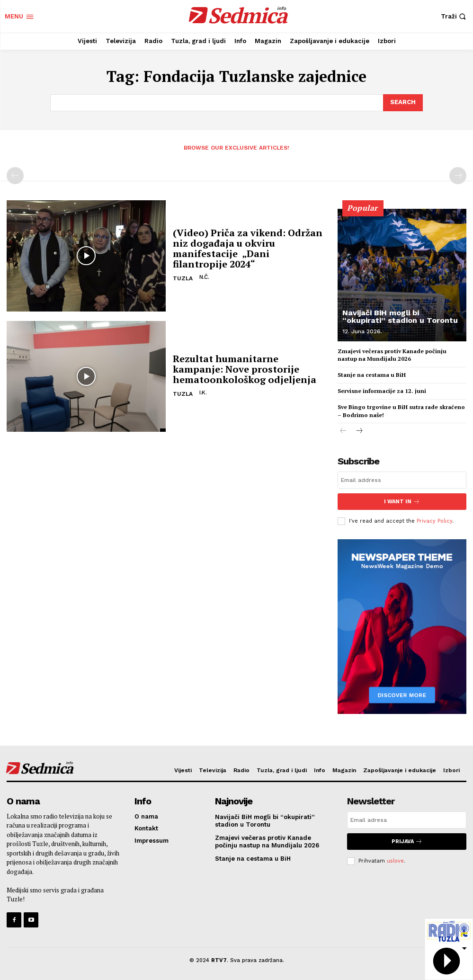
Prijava (407, 842)
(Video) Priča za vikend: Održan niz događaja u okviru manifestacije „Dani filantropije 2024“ (248, 248)
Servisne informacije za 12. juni (382, 391)
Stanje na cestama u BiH (372, 375)
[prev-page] (15, 176)
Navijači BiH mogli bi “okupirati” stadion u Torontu (400, 316)
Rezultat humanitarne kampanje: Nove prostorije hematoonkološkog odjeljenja (245, 369)
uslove (395, 861)
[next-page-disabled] (458, 176)
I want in (402, 502)
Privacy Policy (434, 521)
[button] (455, 16)
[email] (402, 480)
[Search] (403, 103)
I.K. (203, 392)
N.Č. (204, 277)
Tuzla (183, 278)
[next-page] (359, 432)
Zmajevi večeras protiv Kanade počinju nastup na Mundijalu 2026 (392, 355)
